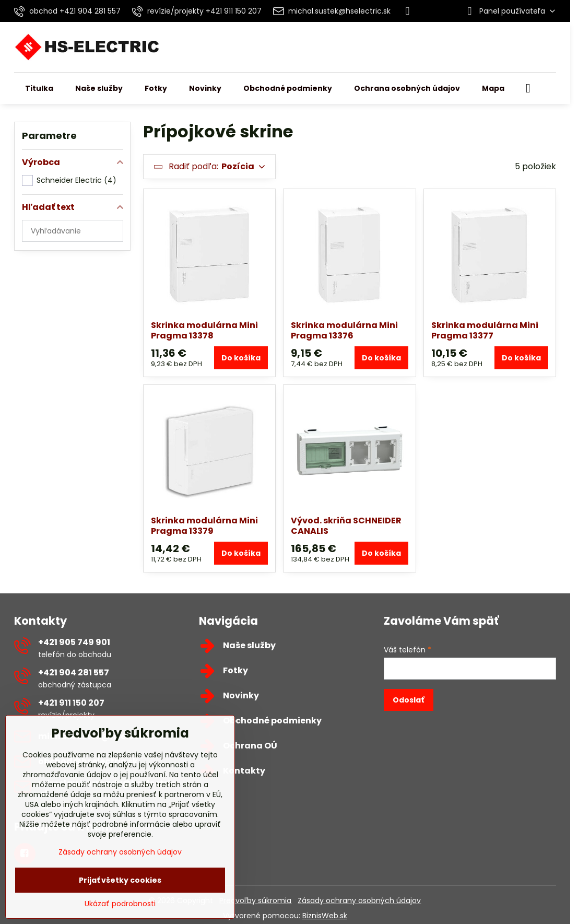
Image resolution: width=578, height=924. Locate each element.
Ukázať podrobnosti (120, 904)
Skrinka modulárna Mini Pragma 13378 (204, 330)
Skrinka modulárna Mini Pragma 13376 (344, 330)
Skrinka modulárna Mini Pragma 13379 (204, 526)
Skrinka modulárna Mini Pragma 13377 (485, 330)
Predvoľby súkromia (255, 900)
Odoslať (408, 700)
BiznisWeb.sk (325, 916)
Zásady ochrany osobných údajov (359, 900)
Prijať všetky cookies (120, 880)
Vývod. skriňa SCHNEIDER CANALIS (346, 526)
